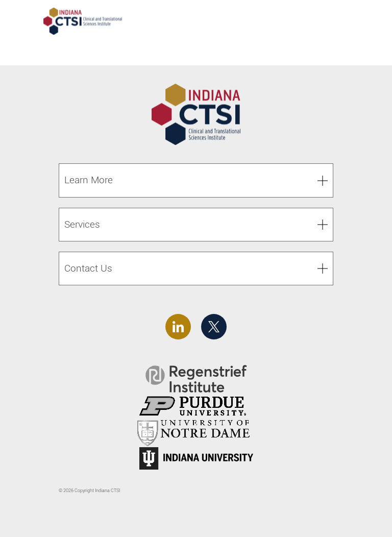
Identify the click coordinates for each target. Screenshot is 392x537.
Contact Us (88, 268)
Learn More (89, 180)
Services (82, 224)
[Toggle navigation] (365, 22)
